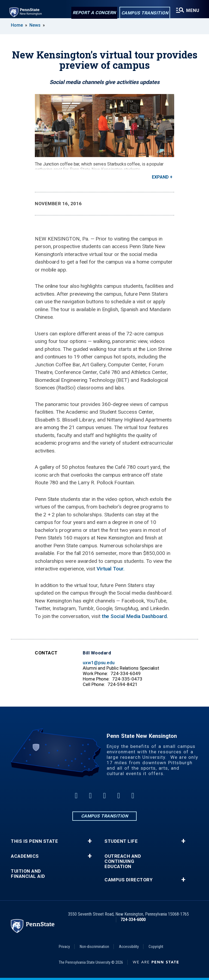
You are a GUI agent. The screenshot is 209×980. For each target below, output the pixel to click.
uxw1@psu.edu (99, 663)
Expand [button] (160, 177)
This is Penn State (34, 841)
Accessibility (129, 947)
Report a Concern (94, 13)
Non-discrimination (94, 947)
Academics (25, 856)
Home (17, 25)
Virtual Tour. (111, 569)
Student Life (121, 841)
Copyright (156, 947)
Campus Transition (144, 13)
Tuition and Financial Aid (28, 874)
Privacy (64, 947)
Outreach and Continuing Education (123, 861)
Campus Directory (128, 880)
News (35, 25)
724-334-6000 (133, 920)
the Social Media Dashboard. (135, 616)
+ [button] (90, 841)
